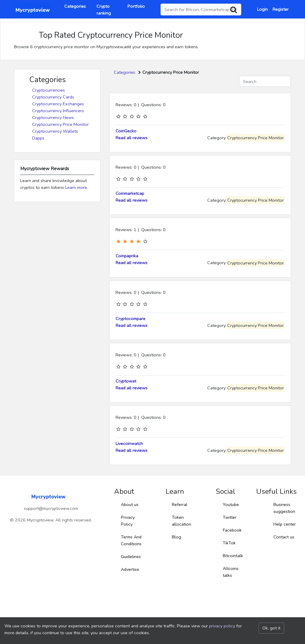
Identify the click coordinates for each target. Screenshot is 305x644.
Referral (180, 504)
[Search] (265, 81)
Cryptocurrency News (53, 117)
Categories (75, 6)
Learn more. (77, 187)
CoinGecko (126, 131)
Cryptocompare (130, 319)
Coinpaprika (127, 256)
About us (130, 504)
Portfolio (136, 6)
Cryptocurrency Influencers (58, 111)
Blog (176, 537)
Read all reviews (132, 138)
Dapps (38, 138)
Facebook (232, 530)
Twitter (230, 517)
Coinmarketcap (130, 193)
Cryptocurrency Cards (53, 97)
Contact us (284, 537)
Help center (285, 524)
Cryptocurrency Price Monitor (60, 124)
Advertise (130, 569)
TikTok (229, 543)
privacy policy (222, 626)
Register (281, 9)
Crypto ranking (104, 10)
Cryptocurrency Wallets (55, 131)
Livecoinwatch (129, 444)
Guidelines (131, 557)
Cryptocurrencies (49, 90)
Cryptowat (126, 381)
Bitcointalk (233, 556)
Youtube (231, 504)
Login (262, 9)
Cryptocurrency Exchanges (58, 104)
